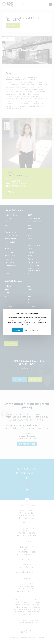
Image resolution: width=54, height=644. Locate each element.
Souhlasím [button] (18, 330)
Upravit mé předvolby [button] (33, 330)
